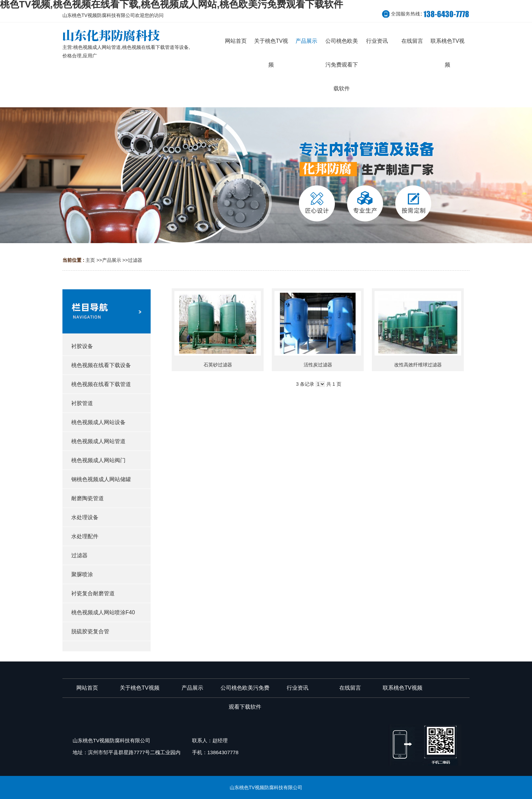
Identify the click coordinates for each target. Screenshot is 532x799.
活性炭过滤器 (318, 365)
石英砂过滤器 (218, 365)
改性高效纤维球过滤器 (418, 365)
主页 (90, 260)
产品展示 (112, 260)
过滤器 (135, 260)
